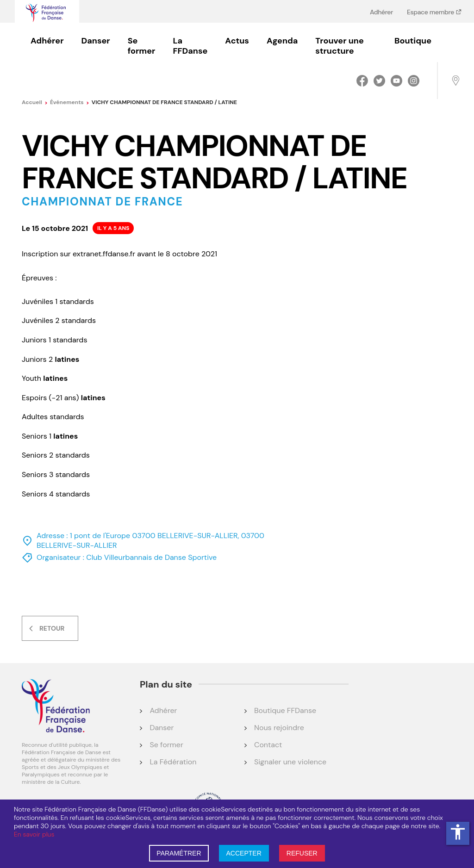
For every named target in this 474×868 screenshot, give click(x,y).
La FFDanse (190, 46)
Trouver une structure (339, 46)
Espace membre (431, 12)
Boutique (413, 41)
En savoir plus (34, 834)
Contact (268, 745)
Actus (237, 41)
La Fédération (173, 762)
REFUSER (302, 853)
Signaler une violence (290, 762)
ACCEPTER (244, 853)
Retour (52, 628)
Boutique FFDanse (285, 710)
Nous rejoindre (279, 728)
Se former (142, 46)
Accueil (35, 102)
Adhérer (381, 12)
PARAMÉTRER (179, 853)
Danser (96, 41)
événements (70, 102)
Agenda (282, 41)
